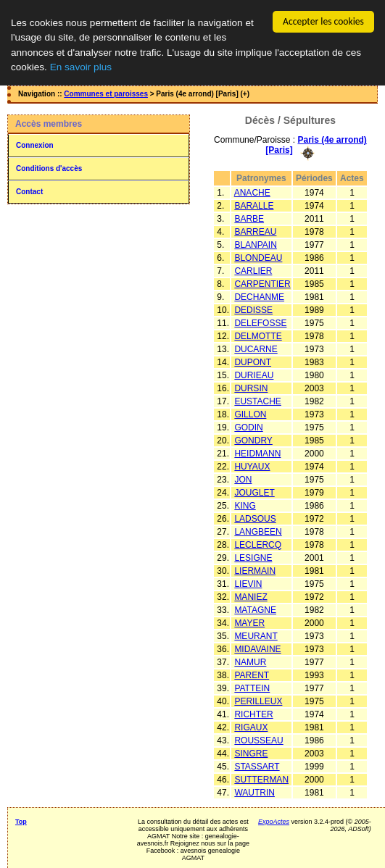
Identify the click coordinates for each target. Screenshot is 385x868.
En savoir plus (81, 67)
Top (21, 821)
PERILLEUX (258, 701)
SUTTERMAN (261, 779)
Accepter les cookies (323, 21)
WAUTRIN (254, 792)
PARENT (252, 675)
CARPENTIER (262, 283)
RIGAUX (251, 727)
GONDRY (253, 440)
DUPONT (253, 362)
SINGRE (251, 753)
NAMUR (250, 662)
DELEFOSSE (260, 322)
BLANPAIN (255, 244)
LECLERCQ (258, 544)
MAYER (249, 622)
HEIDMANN (257, 453)
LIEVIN (248, 583)
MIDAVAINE (257, 648)
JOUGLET (254, 492)
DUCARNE (256, 349)
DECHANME (259, 296)
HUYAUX (252, 466)
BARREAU (255, 231)
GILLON (250, 414)
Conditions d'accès (49, 168)
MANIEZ (251, 596)
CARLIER (253, 270)
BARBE (249, 218)
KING (245, 505)
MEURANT (256, 635)
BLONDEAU (258, 257)
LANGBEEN (258, 531)
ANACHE (252, 192)
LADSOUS (255, 518)
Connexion (35, 145)
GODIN (248, 427)
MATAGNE (255, 609)
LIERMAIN (255, 570)
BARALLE (254, 205)
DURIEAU (254, 375)
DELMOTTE (258, 335)
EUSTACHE (257, 401)
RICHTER (253, 714)
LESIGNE (253, 557)
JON (243, 479)
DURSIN (251, 388)
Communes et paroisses (106, 94)
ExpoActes (274, 821)
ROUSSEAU (258, 740)
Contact (29, 192)
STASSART (257, 766)
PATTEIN (252, 688)
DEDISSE (253, 309)
